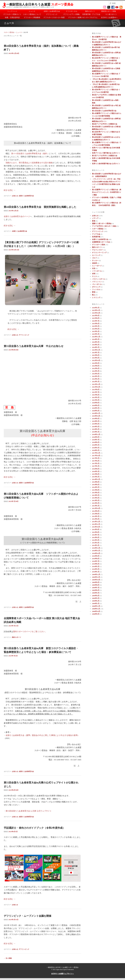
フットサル (96, 290)
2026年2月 (96, 308)
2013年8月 (96, 490)
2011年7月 (96, 535)
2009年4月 (96, 596)
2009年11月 (96, 577)
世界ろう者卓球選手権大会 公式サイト (106, 164)
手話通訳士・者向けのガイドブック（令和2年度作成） (34, 828)
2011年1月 (96, 545)
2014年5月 (96, 487)
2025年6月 (96, 324)
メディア (95, 218)
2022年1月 (96, 382)
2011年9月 (96, 529)
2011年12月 (96, 522)
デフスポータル (72, 11)
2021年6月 (96, 395)
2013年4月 (96, 498)
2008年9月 (96, 614)
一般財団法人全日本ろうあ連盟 (40, 4)
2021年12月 (96, 384)
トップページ (12, 11)
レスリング (96, 298)
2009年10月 (96, 580)
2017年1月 (96, 466)
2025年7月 (96, 321)
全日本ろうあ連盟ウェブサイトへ (62, 974)
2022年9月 (96, 363)
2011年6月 (96, 537)
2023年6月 (96, 355)
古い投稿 (8, 958)
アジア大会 (96, 234)
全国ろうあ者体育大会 (52, 11)
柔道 (94, 221)
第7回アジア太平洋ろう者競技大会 (105, 156)
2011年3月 (96, 543)
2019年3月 (96, 427)
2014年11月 (96, 479)
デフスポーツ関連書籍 (32, 17)
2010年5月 (96, 566)
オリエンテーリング (99, 253)
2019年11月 (96, 413)
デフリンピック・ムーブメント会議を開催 (27, 916)
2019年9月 (96, 419)
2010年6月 (96, 564)
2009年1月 (96, 603)
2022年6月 (96, 368)
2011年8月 (96, 532)
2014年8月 (96, 482)
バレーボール (97, 284)
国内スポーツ (90, 11)
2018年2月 (96, 450)
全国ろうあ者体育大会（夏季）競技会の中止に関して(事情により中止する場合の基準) (42, 735)
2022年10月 (96, 360)
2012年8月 (96, 514)
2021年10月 (96, 387)
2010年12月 (96, 548)
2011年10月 (96, 527)
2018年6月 (96, 442)
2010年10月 (96, 553)
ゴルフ (94, 258)
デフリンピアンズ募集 (71, 14)
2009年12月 (96, 574)
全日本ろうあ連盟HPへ (109, 17)
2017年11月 (96, 453)
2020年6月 (96, 405)
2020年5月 (96, 408)
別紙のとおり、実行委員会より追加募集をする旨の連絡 (29, 163)
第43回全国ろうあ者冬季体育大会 (104, 111)
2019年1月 (96, 432)
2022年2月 (96, 379)
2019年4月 (96, 424)
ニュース (32, 11)
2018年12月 (96, 434)
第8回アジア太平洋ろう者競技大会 (105, 124)
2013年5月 (96, 495)
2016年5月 (96, 471)
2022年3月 (96, 376)
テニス (94, 276)
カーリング (96, 255)
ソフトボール (97, 271)
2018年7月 (96, 440)
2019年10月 (96, 416)
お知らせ (15, 196)
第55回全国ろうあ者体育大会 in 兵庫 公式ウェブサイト (29, 811)
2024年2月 (96, 345)
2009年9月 (96, 582)
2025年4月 (96, 329)
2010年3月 (96, 569)
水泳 (94, 268)
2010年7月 (96, 561)
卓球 (94, 274)
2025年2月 (96, 331)
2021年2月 (96, 400)
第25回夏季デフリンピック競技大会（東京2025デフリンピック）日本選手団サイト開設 (107, 192)
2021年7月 (96, 392)
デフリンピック (52, 14)
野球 (94, 292)
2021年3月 (96, 397)
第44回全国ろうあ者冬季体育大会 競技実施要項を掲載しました (40, 207)
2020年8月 (96, 403)
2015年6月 (96, 474)
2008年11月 (96, 609)
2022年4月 (96, 374)
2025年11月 (96, 310)
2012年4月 (96, 519)
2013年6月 (96, 493)
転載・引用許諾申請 (12, 17)
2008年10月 (96, 611)
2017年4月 (96, 461)
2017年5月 (96, 458)
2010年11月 (96, 551)
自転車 (94, 263)
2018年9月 (96, 437)
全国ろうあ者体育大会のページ (17, 216)
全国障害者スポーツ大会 (101, 242)
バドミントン (97, 282)
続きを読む (10, 190)
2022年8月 (96, 366)
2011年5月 (96, 540)
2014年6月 (96, 485)
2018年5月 (96, 445)
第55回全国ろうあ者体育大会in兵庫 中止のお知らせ (34, 346)
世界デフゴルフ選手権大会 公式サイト (106, 153)
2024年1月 (96, 347)
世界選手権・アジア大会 (91, 14)
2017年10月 (96, 456)
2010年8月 (96, 559)
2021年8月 (96, 390)
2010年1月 (96, 572)
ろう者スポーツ (111, 14)
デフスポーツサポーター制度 (54, 17)
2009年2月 (96, 601)
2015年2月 (96, 477)
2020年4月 (96, 411)
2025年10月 (96, 313)
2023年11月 (96, 350)
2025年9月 (96, 316)
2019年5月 (96, 421)
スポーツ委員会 (9, 32)
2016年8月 (96, 469)
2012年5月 (96, 516)
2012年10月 (96, 508)
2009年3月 (96, 598)
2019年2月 (96, 429)
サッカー (95, 261)
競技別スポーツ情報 (109, 11)
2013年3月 (96, 500)
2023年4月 (96, 358)
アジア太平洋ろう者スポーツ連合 (104, 226)
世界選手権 (96, 237)
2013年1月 (96, 506)
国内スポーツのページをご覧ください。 (30, 632)
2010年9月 (96, 556)
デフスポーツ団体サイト (12, 14)
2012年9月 (96, 511)
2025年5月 (96, 326)
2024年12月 (96, 337)
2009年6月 (96, 590)
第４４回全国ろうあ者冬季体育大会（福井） (30, 154)
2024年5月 (96, 339)
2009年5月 (96, 593)
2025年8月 (96, 318)
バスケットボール (98, 279)
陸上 (94, 295)
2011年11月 (96, 524)
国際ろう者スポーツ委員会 (102, 223)
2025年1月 (96, 334)
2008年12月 (96, 606)
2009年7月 (96, 588)
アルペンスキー (98, 250)
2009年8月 (96, 585)
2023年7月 (96, 353)
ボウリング (96, 287)
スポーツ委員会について (32, 14)
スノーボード (97, 266)
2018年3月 (96, 448)
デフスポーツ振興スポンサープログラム (83, 17)
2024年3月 (96, 342)
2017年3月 (96, 463)
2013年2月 (96, 503)
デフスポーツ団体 (98, 245)
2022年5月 (96, 371)
